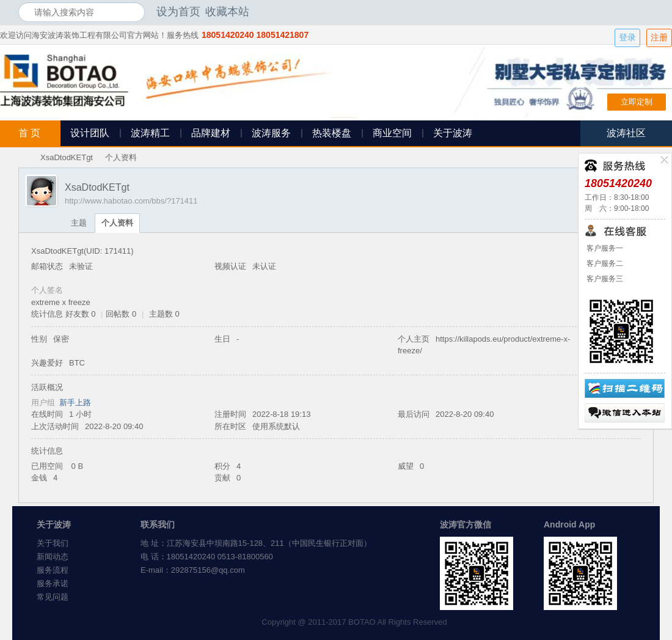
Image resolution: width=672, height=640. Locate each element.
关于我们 (53, 543)
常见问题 (53, 597)
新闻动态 (53, 557)
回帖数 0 (121, 314)
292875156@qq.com (208, 570)
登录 (627, 38)
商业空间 (392, 133)
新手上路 (75, 403)
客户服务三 (604, 279)
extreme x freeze (61, 302)
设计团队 (90, 133)
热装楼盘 (332, 133)
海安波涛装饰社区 (23, 157)
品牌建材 (211, 133)
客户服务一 (604, 248)
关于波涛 (453, 133)
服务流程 (53, 570)
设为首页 (178, 12)
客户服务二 (604, 263)
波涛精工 (150, 133)
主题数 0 (164, 314)
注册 (659, 38)
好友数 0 (81, 314)
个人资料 (117, 223)
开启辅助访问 (651, 12)
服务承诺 (53, 583)
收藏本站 (227, 12)
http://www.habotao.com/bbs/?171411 (131, 201)
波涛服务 (271, 133)
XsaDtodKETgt (67, 157)
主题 (79, 223)
